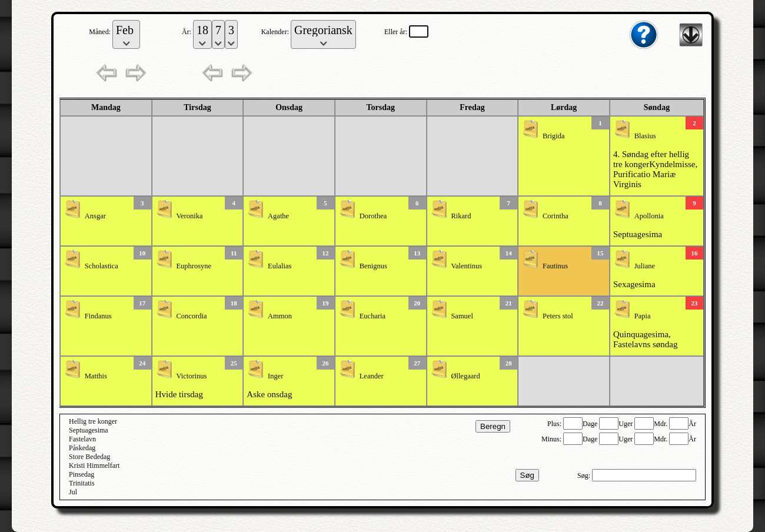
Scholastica (102, 266)
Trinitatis (82, 483)
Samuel (462, 316)
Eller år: (397, 32)
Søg (527, 475)
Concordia (191, 316)
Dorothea (373, 216)
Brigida (554, 136)
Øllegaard (465, 376)
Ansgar (95, 216)
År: (187, 32)
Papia (643, 316)
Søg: (585, 476)
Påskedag (82, 448)
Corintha (556, 216)
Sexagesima (634, 284)
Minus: (552, 439)
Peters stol (558, 316)
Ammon (280, 316)
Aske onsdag (269, 394)
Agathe (278, 216)
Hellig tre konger (93, 421)
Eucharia (372, 316)
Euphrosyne (194, 266)
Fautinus (555, 266)
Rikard (461, 216)
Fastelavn (82, 439)
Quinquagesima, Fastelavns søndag (646, 339)
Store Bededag (89, 457)
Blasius (645, 136)
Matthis (96, 376)
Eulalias (280, 266)
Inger (275, 376)
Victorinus (191, 376)
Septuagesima (638, 234)
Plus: (555, 424)
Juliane (645, 266)
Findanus (98, 316)
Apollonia (649, 216)
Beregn (493, 426)
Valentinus (466, 266)
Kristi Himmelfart (94, 465)
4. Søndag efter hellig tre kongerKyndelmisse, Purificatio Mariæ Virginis (655, 169)
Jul (73, 492)
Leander (372, 376)
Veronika (189, 216)
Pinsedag (82, 474)
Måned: (101, 32)
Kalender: (276, 32)
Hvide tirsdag (179, 394)
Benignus (373, 266)
